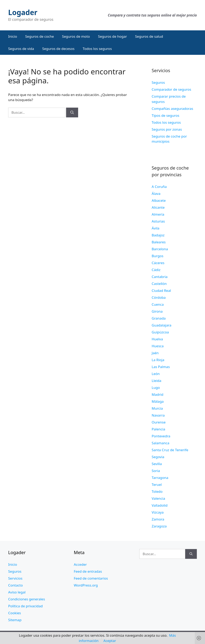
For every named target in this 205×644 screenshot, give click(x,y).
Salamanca (161, 443)
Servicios (15, 578)
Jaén (155, 353)
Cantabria (160, 277)
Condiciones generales (27, 599)
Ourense (159, 422)
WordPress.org (86, 585)
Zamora (158, 519)
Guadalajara (162, 325)
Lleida (157, 381)
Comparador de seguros (172, 89)
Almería (158, 214)
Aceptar (110, 641)
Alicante (158, 207)
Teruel (157, 485)
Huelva (157, 339)
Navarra (158, 415)
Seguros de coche (40, 36)
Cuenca (158, 304)
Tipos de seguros (166, 115)
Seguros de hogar (113, 36)
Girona (157, 311)
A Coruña (159, 187)
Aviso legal (17, 592)
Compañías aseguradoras (172, 109)
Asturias (158, 221)
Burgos (158, 256)
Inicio (13, 36)
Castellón (159, 284)
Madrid (158, 394)
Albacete (159, 200)
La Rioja (158, 360)
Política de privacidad (25, 606)
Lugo (156, 388)
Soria (156, 471)
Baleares (159, 242)
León (156, 374)
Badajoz (158, 235)
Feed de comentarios (91, 578)
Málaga (158, 401)
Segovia (158, 457)
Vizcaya (158, 512)
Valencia (158, 498)
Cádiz (156, 270)
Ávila (156, 228)
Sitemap (15, 620)
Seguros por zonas (167, 129)
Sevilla (157, 464)
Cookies (15, 613)
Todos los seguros (97, 49)
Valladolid (160, 505)
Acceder (80, 564)
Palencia (158, 429)
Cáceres (158, 263)
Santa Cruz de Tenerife (170, 450)
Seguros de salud (149, 36)
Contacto (16, 585)
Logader (23, 12)
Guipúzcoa (160, 332)
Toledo (157, 491)
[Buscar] (72, 112)
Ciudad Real (161, 291)
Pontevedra (161, 436)
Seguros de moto (76, 36)
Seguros (158, 82)
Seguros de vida (21, 49)
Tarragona (160, 478)
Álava (156, 194)
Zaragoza (159, 526)
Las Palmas (161, 367)
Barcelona (160, 249)
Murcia (157, 408)
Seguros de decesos (58, 49)
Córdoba (159, 297)
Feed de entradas (88, 571)
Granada (159, 318)
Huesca (158, 346)
